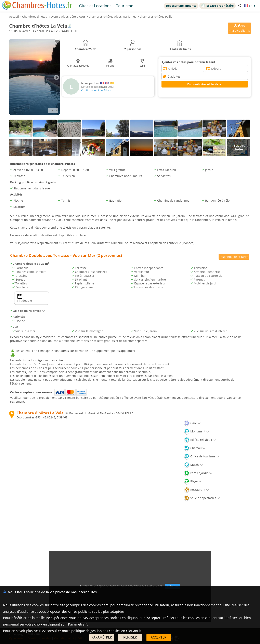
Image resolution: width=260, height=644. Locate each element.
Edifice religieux (200, 440)
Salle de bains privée (28, 311)
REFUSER (130, 637)
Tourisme (125, 6)
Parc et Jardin (198, 473)
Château (195, 448)
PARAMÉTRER (102, 637)
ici (141, 631)
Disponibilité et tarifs (234, 257)
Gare (192, 423)
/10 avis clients (239, 28)
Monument (197, 431)
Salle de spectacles (202, 498)
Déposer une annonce (181, 6)
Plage (193, 481)
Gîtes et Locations (95, 6)
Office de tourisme (202, 456)
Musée (194, 465)
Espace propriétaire (217, 5)
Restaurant (197, 490)
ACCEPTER (159, 637)
